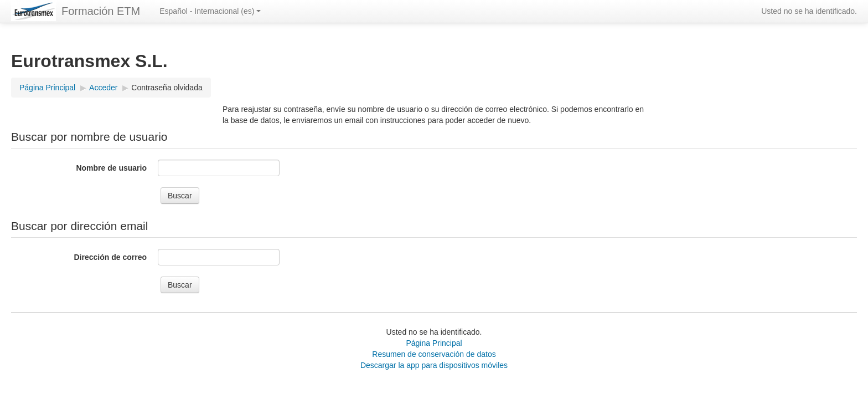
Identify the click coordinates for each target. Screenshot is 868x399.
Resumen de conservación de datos (434, 354)
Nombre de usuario (111, 168)
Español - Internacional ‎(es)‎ (210, 11)
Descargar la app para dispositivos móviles (434, 365)
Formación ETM (101, 11)
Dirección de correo (111, 257)
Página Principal (434, 343)
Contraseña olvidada (167, 88)
